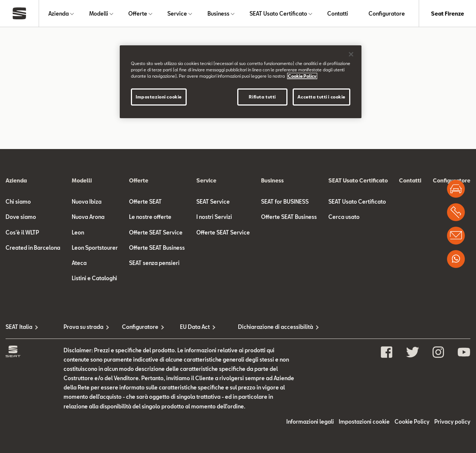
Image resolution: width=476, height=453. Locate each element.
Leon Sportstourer (95, 248)
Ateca (79, 263)
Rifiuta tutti (262, 97)
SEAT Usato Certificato (278, 14)
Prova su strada (83, 327)
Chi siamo (18, 202)
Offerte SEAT (145, 202)
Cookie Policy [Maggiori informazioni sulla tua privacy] (302, 76)
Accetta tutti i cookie (321, 97)
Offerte (138, 14)
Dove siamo (21, 217)
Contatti (338, 14)
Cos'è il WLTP (22, 232)
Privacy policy (452, 422)
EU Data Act (195, 327)
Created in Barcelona (33, 248)
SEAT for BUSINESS (285, 202)
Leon (78, 232)
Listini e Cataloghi (94, 278)
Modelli (99, 14)
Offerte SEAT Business (157, 248)
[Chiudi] (351, 54)
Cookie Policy (412, 422)
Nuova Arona (88, 217)
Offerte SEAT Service (156, 232)
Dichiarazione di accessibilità (267, 327)
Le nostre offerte (150, 217)
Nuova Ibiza (87, 202)
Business (218, 14)
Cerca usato (344, 217)
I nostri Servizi (214, 217)
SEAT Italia (19, 327)
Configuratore (387, 14)
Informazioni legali (310, 422)
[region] (241, 82)
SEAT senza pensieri (154, 263)
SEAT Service (213, 202)
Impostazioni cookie (364, 422)
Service (177, 14)
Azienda (59, 14)
